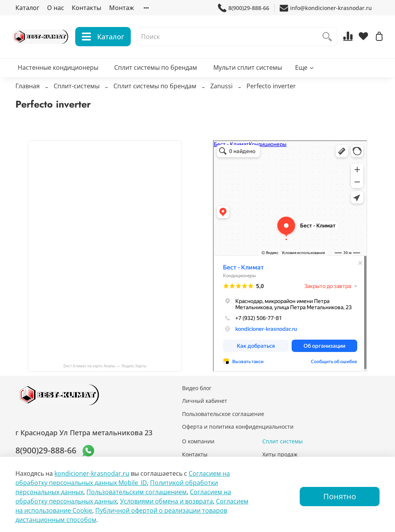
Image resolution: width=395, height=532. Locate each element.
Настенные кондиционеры (58, 72)
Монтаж (122, 8)
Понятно (340, 496)
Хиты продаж (280, 454)
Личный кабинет (205, 401)
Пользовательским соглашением (137, 492)
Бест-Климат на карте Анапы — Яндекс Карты (105, 366)
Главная (28, 90)
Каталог (27, 8)
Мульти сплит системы (248, 72)
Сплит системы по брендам (156, 72)
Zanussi (221, 90)
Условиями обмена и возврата (166, 501)
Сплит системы (283, 441)
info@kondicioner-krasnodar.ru (326, 8)
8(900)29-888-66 (244, 8)
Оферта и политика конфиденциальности (238, 427)
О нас (56, 8)
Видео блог (197, 388)
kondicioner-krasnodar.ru (92, 473)
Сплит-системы (77, 90)
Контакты (87, 8)
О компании (198, 441)
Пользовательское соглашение (223, 414)
